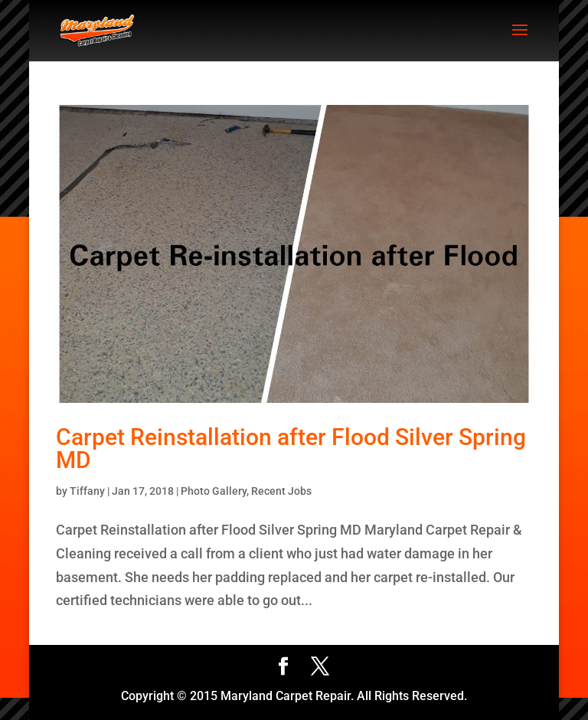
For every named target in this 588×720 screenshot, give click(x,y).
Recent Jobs (281, 491)
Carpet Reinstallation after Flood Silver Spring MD (291, 448)
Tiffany (87, 491)
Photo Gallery (214, 491)
